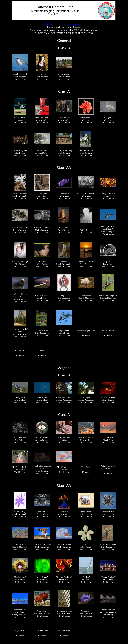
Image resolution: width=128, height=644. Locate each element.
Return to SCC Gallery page (64, 24)
